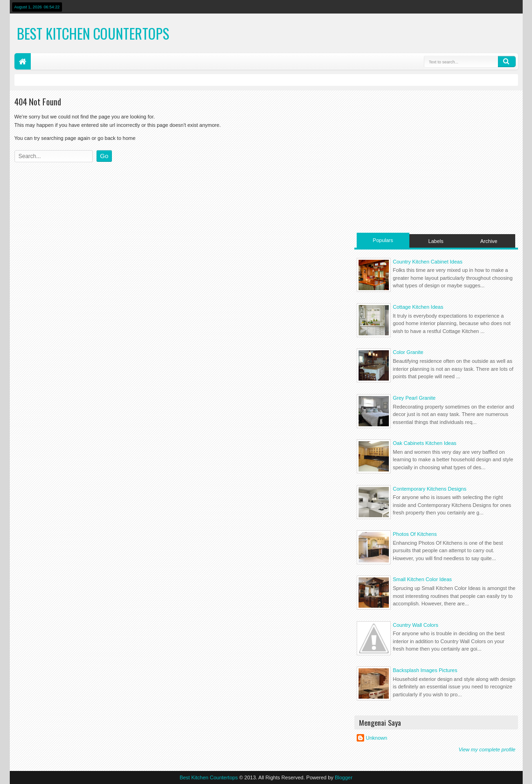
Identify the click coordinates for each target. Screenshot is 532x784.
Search (507, 62)
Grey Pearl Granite (415, 398)
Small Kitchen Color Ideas (423, 579)
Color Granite (408, 352)
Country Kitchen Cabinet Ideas (428, 262)
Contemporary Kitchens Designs (430, 489)
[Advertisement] (436, 160)
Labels (436, 241)
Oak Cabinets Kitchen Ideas (425, 443)
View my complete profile (487, 749)
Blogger (344, 777)
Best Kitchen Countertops (93, 33)
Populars (383, 240)
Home (23, 61)
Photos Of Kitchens (415, 534)
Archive (489, 241)
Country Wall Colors (416, 625)
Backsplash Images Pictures (425, 670)
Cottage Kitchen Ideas (418, 307)
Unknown (377, 738)
